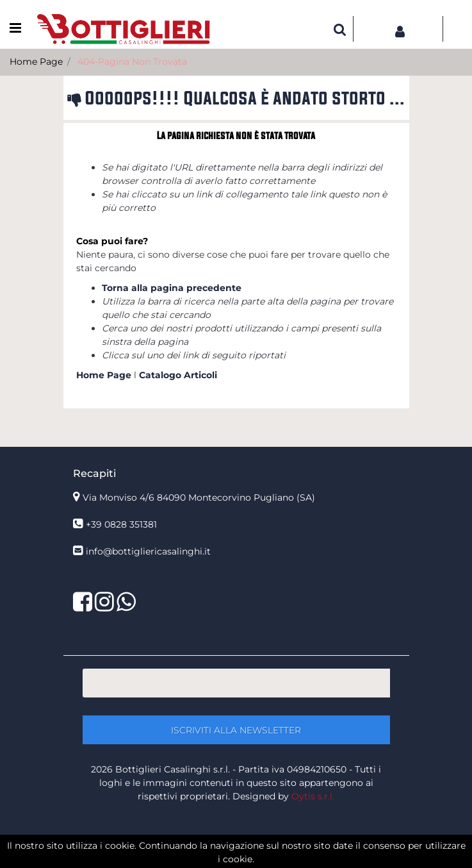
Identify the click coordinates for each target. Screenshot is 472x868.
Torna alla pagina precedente (172, 288)
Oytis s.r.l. (313, 796)
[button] (340, 29)
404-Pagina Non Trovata (132, 62)
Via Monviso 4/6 (199, 497)
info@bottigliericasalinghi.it (148, 551)
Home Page (36, 62)
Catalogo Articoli (178, 375)
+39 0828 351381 (121, 524)
